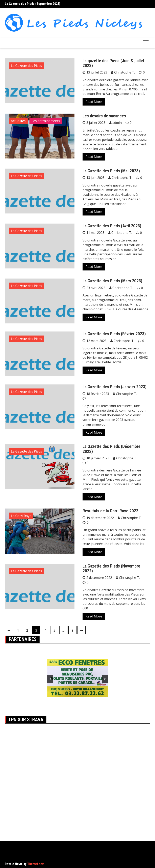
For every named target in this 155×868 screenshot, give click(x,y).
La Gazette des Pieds (26, 66)
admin (117, 123)
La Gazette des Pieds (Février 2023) (114, 334)
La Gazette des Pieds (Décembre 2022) (112, 449)
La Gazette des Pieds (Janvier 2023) (115, 387)
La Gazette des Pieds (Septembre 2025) (32, 4)
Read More (94, 102)
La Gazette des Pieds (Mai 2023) (111, 171)
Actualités (18, 121)
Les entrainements (46, 121)
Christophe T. (125, 72)
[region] (77, 678)
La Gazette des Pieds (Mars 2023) (112, 281)
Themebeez (36, 864)
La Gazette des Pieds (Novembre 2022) (111, 568)
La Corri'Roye (21, 516)
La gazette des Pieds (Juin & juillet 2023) (113, 63)
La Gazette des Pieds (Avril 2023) (112, 226)
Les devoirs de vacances (104, 116)
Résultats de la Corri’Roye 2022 (110, 511)
